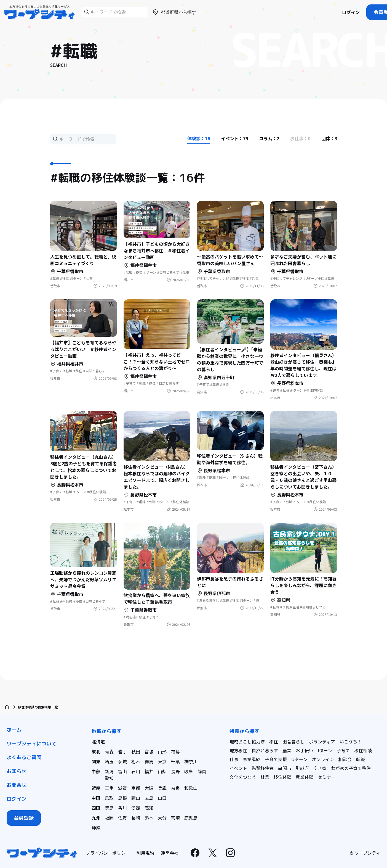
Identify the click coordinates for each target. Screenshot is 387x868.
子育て (343, 750)
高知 (149, 808)
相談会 (345, 759)
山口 (162, 798)
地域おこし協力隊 (247, 742)
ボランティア (322, 742)
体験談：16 (199, 138)
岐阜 (189, 771)
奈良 (175, 788)
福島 (175, 751)
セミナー (327, 777)
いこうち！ (351, 742)
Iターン (325, 750)
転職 (361, 759)
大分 (162, 818)
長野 (175, 771)
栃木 (136, 761)
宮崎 (175, 818)
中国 (96, 798)
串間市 (285, 768)
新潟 (109, 771)
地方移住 (238, 750)
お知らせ (17, 771)
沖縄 (96, 828)
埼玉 (109, 761)
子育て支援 (276, 759)
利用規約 (145, 853)
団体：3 (329, 138)
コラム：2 (269, 138)
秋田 (136, 751)
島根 (122, 798)
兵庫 (162, 788)
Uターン (299, 759)
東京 (162, 761)
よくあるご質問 (24, 757)
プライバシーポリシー (108, 853)
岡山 (136, 798)
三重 (109, 788)
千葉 (175, 761)
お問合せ (17, 785)
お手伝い (305, 750)
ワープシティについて (31, 744)
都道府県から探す (174, 12)
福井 (149, 771)
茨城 (122, 761)
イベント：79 (234, 138)
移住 (274, 742)
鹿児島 (191, 818)
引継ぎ (302, 768)
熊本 (149, 818)
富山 (122, 771)
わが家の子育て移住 (351, 768)
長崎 (136, 818)
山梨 (162, 771)
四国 (96, 808)
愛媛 (136, 808)
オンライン (323, 759)
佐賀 (122, 818)
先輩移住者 (263, 768)
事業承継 (252, 759)
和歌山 (191, 788)
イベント (238, 768)
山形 (162, 751)
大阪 (149, 788)
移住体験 (282, 777)
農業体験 (305, 777)
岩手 (122, 751)
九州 (96, 818)
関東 (96, 761)
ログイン (351, 12)
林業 (265, 777)
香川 (122, 808)
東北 (96, 751)
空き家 (320, 768)
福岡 (109, 818)
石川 (136, 771)
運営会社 (170, 853)
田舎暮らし (293, 742)
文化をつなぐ (243, 777)
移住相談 (363, 750)
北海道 (98, 742)
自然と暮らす (265, 750)
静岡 (202, 771)
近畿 (96, 788)
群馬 (149, 761)
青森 (109, 751)
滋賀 (122, 788)
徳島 (109, 808)
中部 (96, 771)
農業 (287, 750)
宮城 (149, 751)
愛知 (109, 778)
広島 (149, 798)
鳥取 (109, 798)
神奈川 (191, 761)
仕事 (234, 759)
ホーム (14, 730)
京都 (136, 788)
